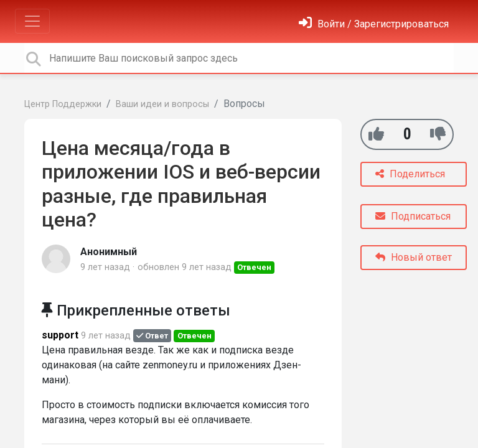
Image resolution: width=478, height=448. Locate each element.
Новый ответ (414, 257)
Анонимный (109, 252)
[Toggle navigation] (32, 21)
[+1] (376, 134)
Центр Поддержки (63, 104)
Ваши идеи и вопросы (162, 104)
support (60, 335)
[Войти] (374, 24)
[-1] (438, 134)
